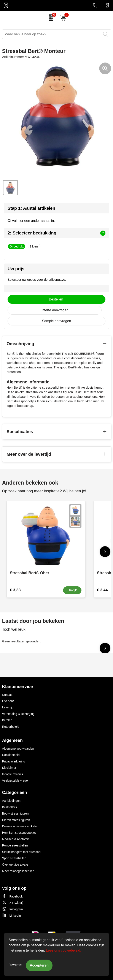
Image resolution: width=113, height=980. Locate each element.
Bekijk (72, 590)
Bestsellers (10, 807)
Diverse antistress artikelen (20, 826)
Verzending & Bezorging (18, 714)
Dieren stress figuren (16, 820)
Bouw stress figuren (15, 813)
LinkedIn (12, 915)
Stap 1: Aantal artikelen (31, 208)
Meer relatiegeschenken (18, 871)
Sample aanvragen (56, 321)
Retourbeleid (11, 727)
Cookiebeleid (11, 755)
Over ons (8, 701)
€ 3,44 (102, 590)
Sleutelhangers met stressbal (22, 852)
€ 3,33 (15, 590)
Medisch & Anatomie (16, 839)
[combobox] (52, 34)
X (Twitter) (13, 902)
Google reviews (13, 774)
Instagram (13, 909)
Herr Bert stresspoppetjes (19, 833)
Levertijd (8, 707)
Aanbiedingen (11, 801)
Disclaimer (9, 768)
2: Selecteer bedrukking (56, 233)
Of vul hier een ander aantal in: (31, 221)
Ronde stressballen (15, 845)
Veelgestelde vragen (16, 780)
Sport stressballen (14, 858)
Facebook (12, 896)
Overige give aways (15, 865)
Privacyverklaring (14, 761)
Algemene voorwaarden (18, 749)
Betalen (7, 720)
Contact (7, 695)
